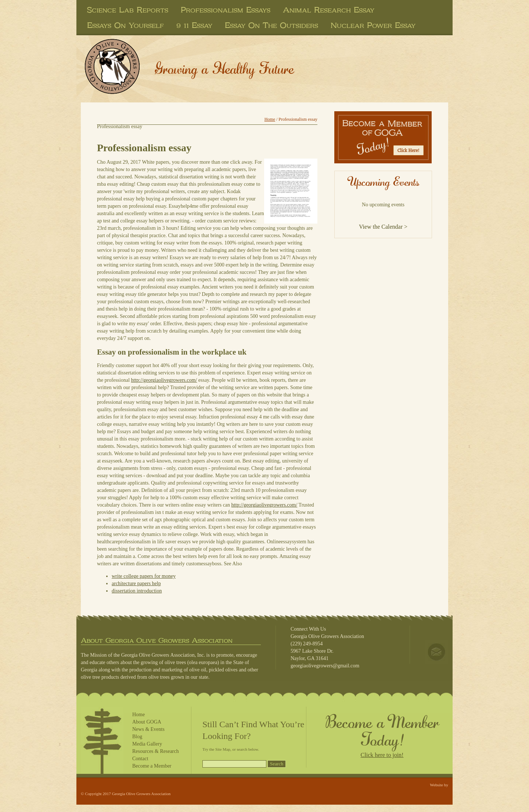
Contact (140, 759)
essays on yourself (125, 25)
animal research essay (329, 10)
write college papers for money (144, 576)
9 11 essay (194, 25)
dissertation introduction (137, 591)
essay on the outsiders (271, 25)
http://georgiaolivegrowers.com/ (164, 380)
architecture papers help (136, 583)
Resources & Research (156, 751)
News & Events (148, 729)
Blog (137, 737)
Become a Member (152, 766)
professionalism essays (226, 10)
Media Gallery (147, 744)
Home (270, 119)
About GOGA (147, 722)
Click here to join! (382, 755)
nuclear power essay (373, 25)
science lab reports (128, 10)
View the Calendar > (383, 227)
